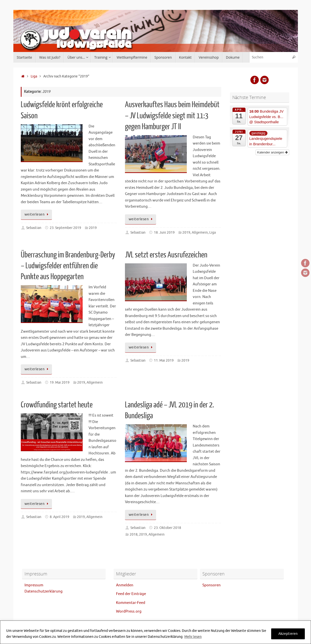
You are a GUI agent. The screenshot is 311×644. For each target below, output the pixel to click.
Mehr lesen (193, 637)
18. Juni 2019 (164, 233)
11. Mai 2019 (164, 360)
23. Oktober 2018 (167, 528)
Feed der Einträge (131, 594)
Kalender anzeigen (272, 152)
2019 (93, 228)
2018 (134, 534)
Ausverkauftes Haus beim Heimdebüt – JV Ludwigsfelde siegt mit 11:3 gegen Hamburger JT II (172, 116)
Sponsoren (212, 585)
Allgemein (200, 233)
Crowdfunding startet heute (57, 405)
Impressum (34, 585)
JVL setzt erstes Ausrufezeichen (166, 255)
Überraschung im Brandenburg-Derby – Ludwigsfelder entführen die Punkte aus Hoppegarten (68, 266)
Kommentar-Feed (131, 603)
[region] (155, 632)
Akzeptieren (288, 634)
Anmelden (125, 585)
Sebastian (34, 228)
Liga (34, 76)
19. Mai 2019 (60, 383)
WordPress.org (129, 611)
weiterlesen (37, 214)
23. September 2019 (65, 228)
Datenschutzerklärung (44, 591)
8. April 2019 (60, 517)
